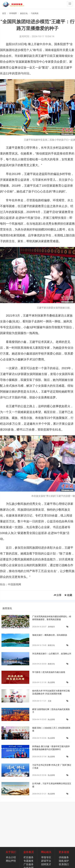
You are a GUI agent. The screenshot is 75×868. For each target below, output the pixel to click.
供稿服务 (64, 857)
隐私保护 (64, 861)
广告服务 (29, 864)
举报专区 (46, 857)
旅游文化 (24, 13)
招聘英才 (46, 864)
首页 (4, 13)
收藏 (68, 595)
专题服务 (29, 861)
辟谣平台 (46, 861)
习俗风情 (35, 13)
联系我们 (64, 864)
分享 (57, 595)
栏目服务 (29, 857)
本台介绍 (11, 857)
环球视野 (13, 13)
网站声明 (11, 861)
